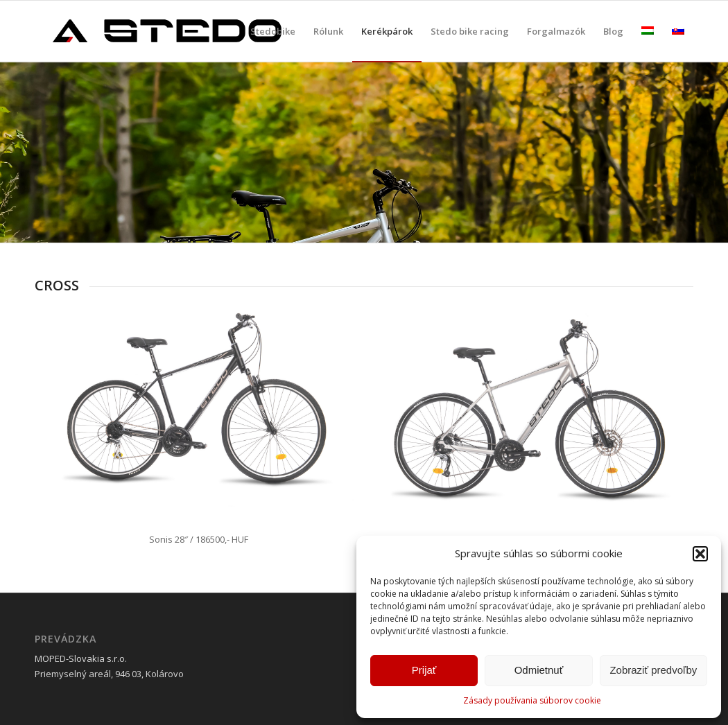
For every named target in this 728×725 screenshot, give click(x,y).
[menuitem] (273, 31)
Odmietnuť (539, 670)
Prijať (424, 670)
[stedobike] (167, 31)
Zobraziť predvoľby (653, 670)
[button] (700, 554)
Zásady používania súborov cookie (532, 700)
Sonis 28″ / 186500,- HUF (199, 539)
